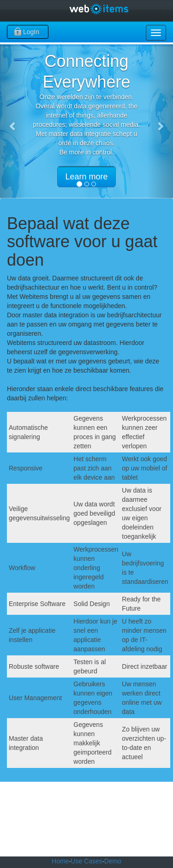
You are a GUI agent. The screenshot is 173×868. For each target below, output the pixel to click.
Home (60, 861)
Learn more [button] (86, 177)
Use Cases (86, 861)
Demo (113, 861)
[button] (13, 121)
